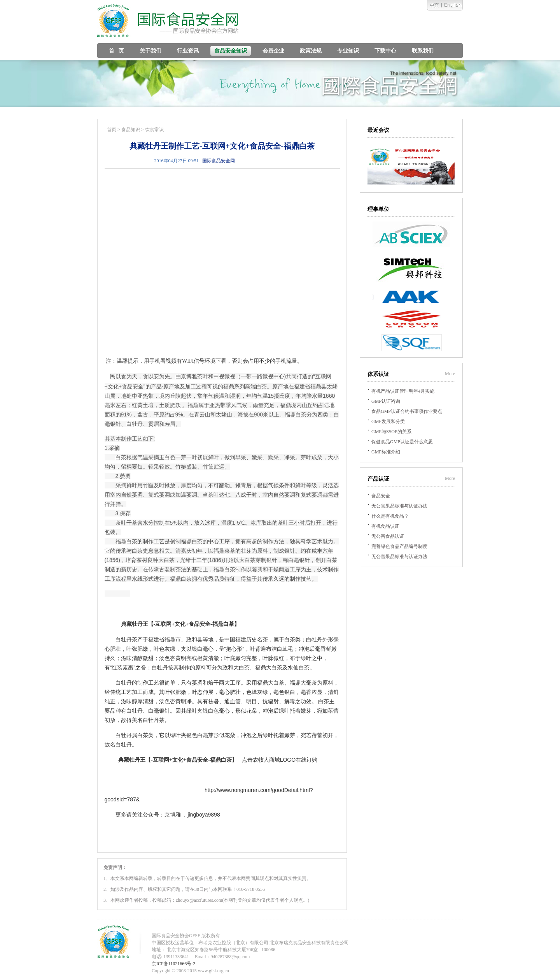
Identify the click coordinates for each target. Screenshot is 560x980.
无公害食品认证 (388, 536)
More (450, 374)
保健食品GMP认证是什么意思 (402, 442)
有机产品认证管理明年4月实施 (403, 391)
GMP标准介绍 (386, 452)
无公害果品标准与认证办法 (399, 506)
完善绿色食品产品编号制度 (399, 546)
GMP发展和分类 (388, 422)
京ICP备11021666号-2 (173, 964)
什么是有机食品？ (390, 516)
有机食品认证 (385, 526)
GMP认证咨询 (386, 401)
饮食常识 (154, 130)
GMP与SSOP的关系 (391, 432)
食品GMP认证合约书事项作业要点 (407, 411)
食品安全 (381, 496)
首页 (112, 130)
